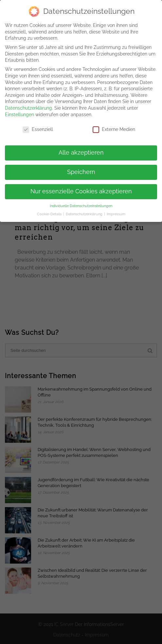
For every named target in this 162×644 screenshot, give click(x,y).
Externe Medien (114, 127)
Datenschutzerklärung (28, 105)
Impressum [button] (116, 211)
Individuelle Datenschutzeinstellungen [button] (81, 203)
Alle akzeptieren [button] (81, 150)
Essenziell (38, 127)
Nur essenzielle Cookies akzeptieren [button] (81, 188)
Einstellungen (19, 112)
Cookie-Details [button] (50, 211)
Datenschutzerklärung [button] (85, 211)
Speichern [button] (81, 169)
